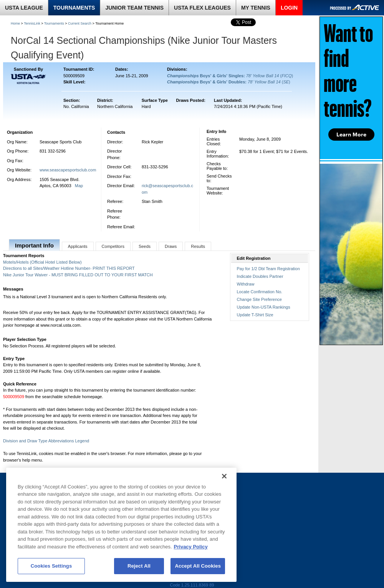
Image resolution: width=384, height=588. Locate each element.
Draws (171, 246)
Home (15, 23)
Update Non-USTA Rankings (264, 307)
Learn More (351, 135)
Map (79, 186)
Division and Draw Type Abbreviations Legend (46, 441)
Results (198, 246)
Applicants (78, 246)
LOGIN (289, 8)
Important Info (34, 245)
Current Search (80, 23)
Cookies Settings (51, 566)
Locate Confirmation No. (260, 292)
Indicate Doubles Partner (260, 276)
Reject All (139, 566)
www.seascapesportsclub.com (68, 170)
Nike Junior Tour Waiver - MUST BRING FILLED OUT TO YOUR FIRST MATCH (78, 275)
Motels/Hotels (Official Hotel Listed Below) (42, 262)
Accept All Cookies (198, 566)
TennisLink (32, 23)
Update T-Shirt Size (255, 315)
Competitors (113, 246)
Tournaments (54, 23)
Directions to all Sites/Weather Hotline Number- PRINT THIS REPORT (69, 268)
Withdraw (246, 284)
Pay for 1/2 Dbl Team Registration (268, 269)
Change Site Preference (259, 299)
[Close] (224, 476)
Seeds (145, 246)
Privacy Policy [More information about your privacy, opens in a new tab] (191, 547)
